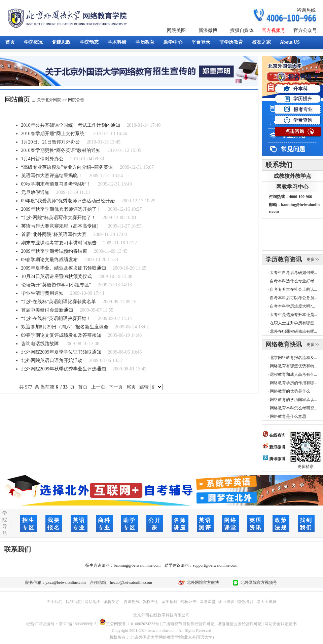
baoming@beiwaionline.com (137, 565)
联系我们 (279, 165)
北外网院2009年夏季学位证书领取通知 (61, 352)
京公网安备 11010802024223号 (129, 624)
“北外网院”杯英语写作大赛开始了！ (59, 218)
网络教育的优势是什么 (290, 391)
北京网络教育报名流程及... (294, 358)
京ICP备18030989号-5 (78, 624)
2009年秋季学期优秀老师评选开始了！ (61, 209)
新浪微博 (208, 30)
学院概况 (33, 42)
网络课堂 (208, 602)
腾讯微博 (274, 459)
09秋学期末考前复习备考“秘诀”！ (56, 184)
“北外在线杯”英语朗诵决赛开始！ (56, 318)
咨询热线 (306, 10)
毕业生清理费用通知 (42, 293)
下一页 (116, 387)
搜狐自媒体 (242, 30)
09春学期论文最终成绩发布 (49, 260)
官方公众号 (305, 30)
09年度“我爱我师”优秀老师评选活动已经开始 (68, 201)
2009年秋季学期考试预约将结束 (54, 251)
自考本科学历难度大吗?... (292, 306)
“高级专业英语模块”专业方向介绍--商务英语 (67, 167)
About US (290, 42)
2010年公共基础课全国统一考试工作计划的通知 (71, 125)
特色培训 (245, 602)
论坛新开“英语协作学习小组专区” (56, 285)
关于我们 (55, 602)
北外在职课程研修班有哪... (294, 331)
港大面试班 (266, 602)
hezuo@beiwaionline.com (131, 582)
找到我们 (74, 602)
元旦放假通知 (35, 192)
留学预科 (170, 602)
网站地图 (93, 602)
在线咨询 (274, 435)
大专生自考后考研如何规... (294, 273)
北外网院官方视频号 (258, 582)
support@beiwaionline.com (215, 565)
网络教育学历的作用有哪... (294, 383)
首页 (10, 42)
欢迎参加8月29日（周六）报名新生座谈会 (65, 327)
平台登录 (201, 42)
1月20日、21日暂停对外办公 (51, 142)
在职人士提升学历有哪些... (294, 323)
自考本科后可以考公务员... (294, 298)
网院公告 (76, 100)
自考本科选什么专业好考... (294, 281)
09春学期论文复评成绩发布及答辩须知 (61, 335)
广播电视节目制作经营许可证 (188, 624)
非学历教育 (231, 42)
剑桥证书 (188, 602)
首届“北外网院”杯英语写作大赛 (54, 234)
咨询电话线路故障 (40, 344)
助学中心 (173, 42)
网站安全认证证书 (281, 624)
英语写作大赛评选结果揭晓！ (52, 176)
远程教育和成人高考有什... (294, 374)
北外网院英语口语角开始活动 (52, 360)
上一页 (98, 387)
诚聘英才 (111, 602)
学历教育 (145, 42)
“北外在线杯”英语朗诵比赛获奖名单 (59, 302)
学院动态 (89, 42)
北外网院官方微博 (202, 582)
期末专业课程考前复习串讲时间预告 (59, 243)
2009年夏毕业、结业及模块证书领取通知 (64, 268)
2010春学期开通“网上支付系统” (54, 134)
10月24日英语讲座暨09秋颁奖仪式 (57, 276)
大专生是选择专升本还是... (294, 315)
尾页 (131, 387)
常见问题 (293, 149)
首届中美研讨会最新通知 (47, 310)
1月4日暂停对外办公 (42, 159)
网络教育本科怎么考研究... (294, 408)
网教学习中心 (292, 187)
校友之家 (261, 42)
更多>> (313, 259)
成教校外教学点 (292, 176)
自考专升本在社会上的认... (294, 289)
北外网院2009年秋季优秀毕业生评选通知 (64, 369)
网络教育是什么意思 (288, 416)
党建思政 (61, 42)
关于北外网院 (49, 100)
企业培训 (226, 602)
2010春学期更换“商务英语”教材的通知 (61, 150)
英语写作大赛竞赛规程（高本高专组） (61, 226)
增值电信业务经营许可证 (240, 624)
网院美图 (176, 30)
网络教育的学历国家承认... (294, 400)
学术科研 (117, 42)
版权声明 (150, 602)
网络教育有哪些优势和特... (294, 366)
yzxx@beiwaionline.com (66, 582)
